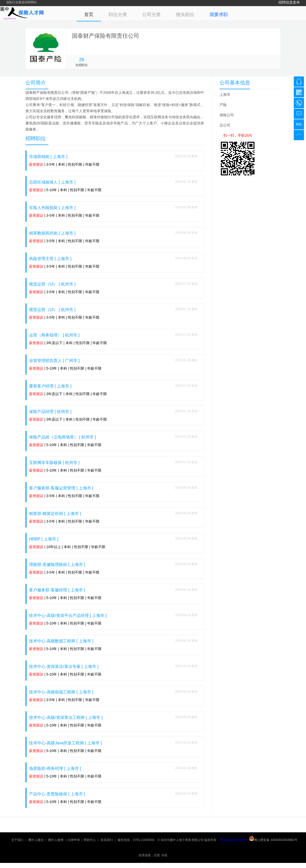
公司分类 (151, 15)
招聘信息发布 (289, 2)
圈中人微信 (36, 840)
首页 (89, 15)
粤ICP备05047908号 (233, 840)
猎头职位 (185, 15)
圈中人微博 (56, 840)
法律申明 (74, 840)
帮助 (299, 124)
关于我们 (17, 840)
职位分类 (118, 15)
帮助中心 (90, 840)
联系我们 (107, 840)
